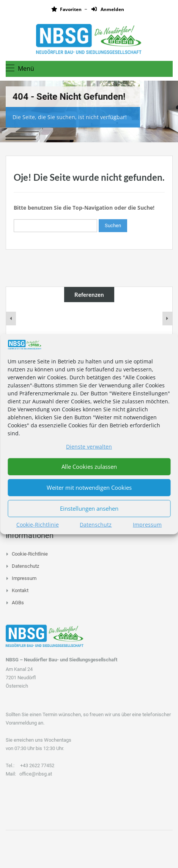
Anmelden (108, 9)
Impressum (147, 525)
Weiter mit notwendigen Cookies (89, 487)
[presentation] (11, 319)
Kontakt (20, 590)
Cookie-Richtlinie (38, 525)
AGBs (18, 603)
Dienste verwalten (89, 447)
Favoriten (66, 9)
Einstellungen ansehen (89, 508)
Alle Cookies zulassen (89, 467)
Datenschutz (96, 525)
